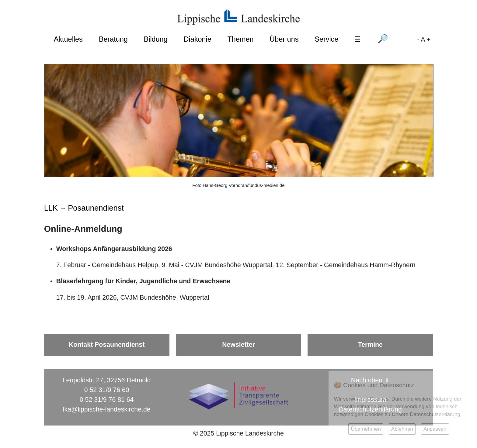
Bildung (156, 39)
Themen (241, 39)
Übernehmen (366, 429)
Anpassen (435, 429)
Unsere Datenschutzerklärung (426, 414)
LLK (51, 208)
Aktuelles (68, 39)
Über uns (284, 39)
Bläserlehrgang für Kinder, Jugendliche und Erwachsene (143, 281)
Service (326, 39)
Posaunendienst (96, 208)
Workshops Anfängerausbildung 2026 (114, 249)
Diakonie (198, 39)
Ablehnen (402, 429)
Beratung (113, 39)
